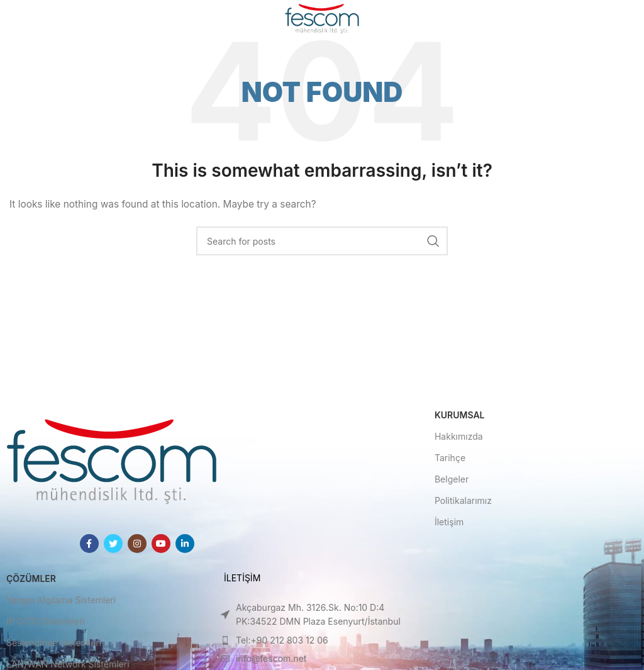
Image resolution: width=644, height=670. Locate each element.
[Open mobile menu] (30, 19)
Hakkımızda (459, 436)
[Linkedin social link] (185, 544)
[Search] (322, 241)
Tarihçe (450, 458)
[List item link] (322, 615)
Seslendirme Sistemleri (54, 643)
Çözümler (31, 578)
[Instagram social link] (137, 544)
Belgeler (452, 479)
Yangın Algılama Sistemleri (61, 600)
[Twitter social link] (113, 544)
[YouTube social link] (161, 544)
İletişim (449, 522)
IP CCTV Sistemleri (46, 621)
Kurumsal (460, 415)
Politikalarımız (463, 500)
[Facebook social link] (89, 544)
